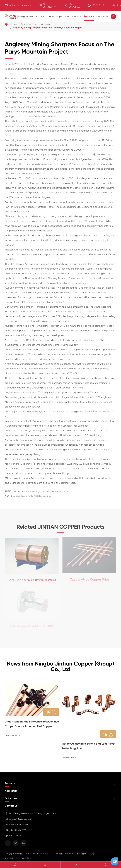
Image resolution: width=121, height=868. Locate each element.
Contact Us (103, 16)
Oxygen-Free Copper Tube (89, 579)
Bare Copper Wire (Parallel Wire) (32, 579)
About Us (76, 16)
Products (40, 16)
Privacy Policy (26, 858)
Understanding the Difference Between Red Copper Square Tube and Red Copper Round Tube (32, 724)
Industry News (42, 24)
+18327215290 (98, 5)
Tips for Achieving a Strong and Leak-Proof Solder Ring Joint (88, 746)
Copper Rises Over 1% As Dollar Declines (32, 495)
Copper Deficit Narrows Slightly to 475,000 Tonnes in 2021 (40, 490)
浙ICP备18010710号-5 (87, 854)
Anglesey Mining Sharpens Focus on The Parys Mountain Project (48, 28)
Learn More (12, 735)
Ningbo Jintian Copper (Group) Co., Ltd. (37, 854)
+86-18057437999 (17, 830)
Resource (89, 16)
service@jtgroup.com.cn (20, 5)
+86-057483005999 (19, 824)
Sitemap (9, 858)
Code (51, 16)
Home (30, 16)
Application (62, 16)
